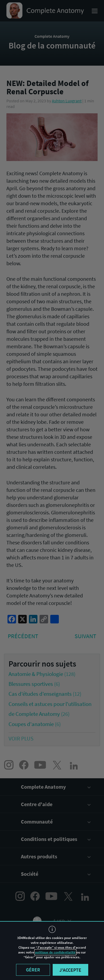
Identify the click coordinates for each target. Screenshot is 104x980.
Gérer (33, 970)
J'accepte (70, 970)
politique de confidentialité (55, 952)
